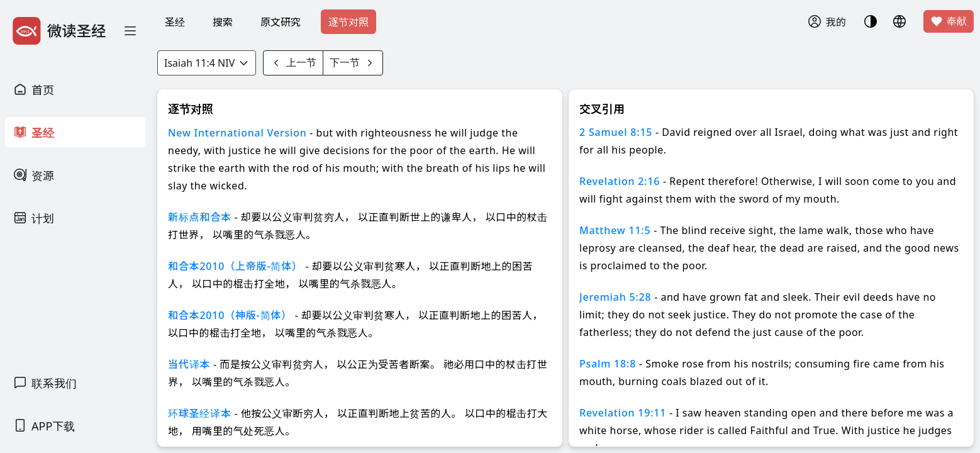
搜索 (223, 22)
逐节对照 (348, 22)
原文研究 (281, 22)
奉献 (949, 21)
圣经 (175, 22)
